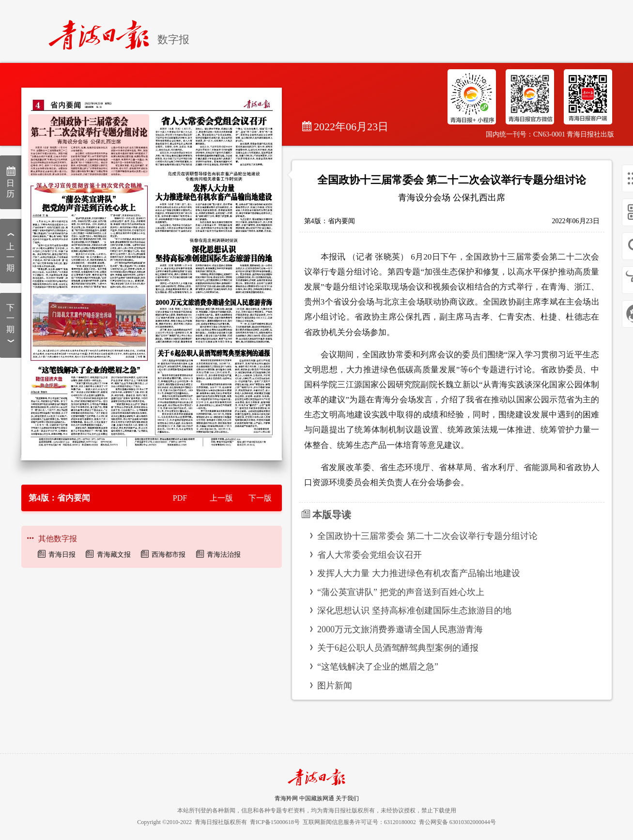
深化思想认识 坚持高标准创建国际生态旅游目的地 (414, 611)
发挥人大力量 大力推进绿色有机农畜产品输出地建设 (419, 573)
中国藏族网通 (317, 798)
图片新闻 (335, 686)
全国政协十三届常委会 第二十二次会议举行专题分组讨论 (427, 536)
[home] (103, 31)
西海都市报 (169, 555)
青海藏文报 (114, 555)
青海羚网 (286, 798)
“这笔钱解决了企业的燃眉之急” (378, 667)
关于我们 (347, 798)
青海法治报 (224, 555)
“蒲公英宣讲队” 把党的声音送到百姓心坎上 (401, 592)
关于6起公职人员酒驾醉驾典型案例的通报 (398, 648)
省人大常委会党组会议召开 (370, 555)
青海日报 (62, 555)
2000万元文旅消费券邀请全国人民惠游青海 (400, 629)
